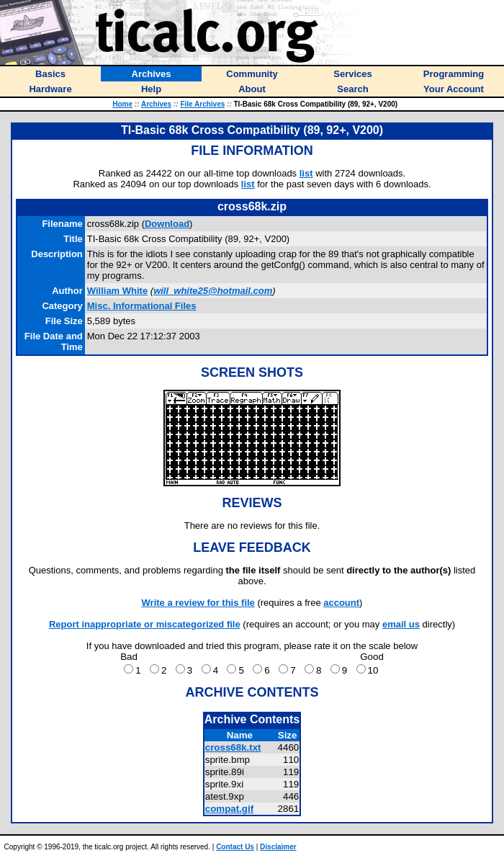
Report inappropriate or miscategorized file (145, 624)
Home (122, 104)
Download (167, 224)
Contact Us (235, 847)
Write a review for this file (198, 603)
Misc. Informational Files (142, 306)
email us (401, 624)
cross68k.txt (233, 747)
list (306, 173)
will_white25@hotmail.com (213, 291)
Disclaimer (278, 847)
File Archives (202, 104)
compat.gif (229, 809)
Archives (156, 104)
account (341, 603)
